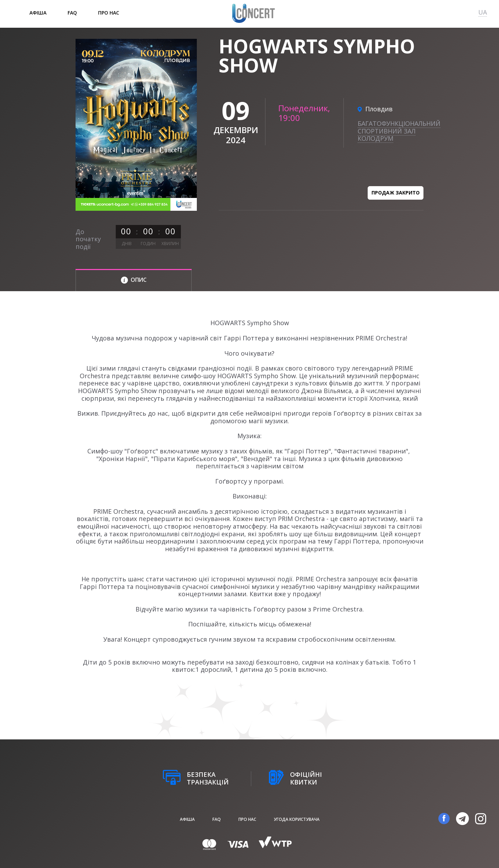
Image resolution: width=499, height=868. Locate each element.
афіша (38, 13)
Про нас (109, 13)
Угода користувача (297, 819)
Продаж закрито (396, 193)
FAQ (72, 13)
